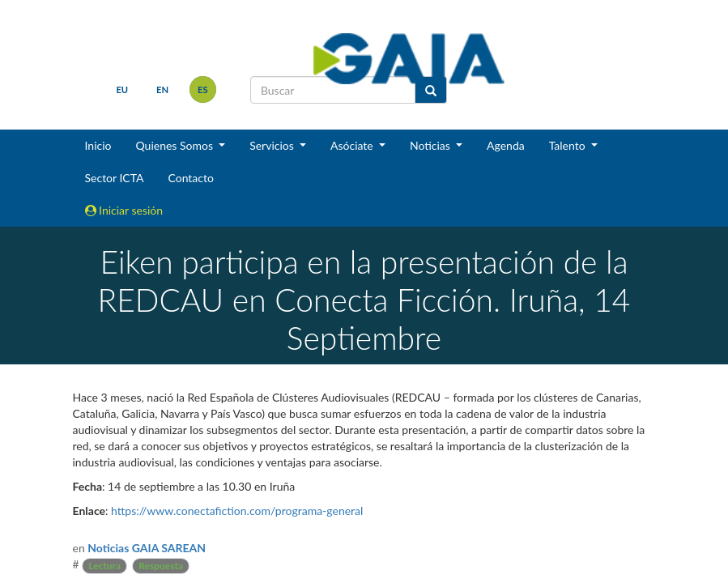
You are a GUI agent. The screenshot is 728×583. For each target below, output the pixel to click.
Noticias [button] (432, 145)
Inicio (98, 145)
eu (122, 89)
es (203, 89)
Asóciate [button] (353, 145)
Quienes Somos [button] (175, 145)
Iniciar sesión (124, 210)
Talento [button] (569, 145)
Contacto (190, 178)
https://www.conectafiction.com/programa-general (237, 511)
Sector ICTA (115, 178)
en (162, 89)
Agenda (506, 145)
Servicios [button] (273, 145)
